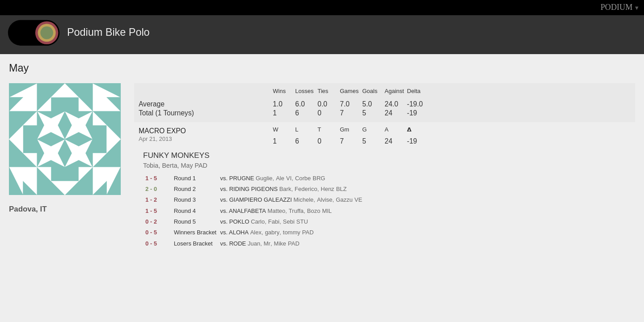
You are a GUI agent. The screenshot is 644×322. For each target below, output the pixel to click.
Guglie (264, 178)
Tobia (151, 165)
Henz (327, 189)
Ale (280, 178)
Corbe (303, 178)
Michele (303, 200)
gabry (272, 233)
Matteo (276, 211)
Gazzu (344, 200)
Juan (254, 244)
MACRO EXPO (162, 131)
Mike (280, 244)
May (187, 165)
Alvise (325, 200)
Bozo (314, 211)
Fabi (274, 222)
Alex (256, 233)
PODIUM (617, 7)
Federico (306, 189)
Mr (267, 244)
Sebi (289, 222)
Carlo (258, 222)
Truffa (296, 211)
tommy (292, 233)
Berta (169, 165)
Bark (285, 189)
